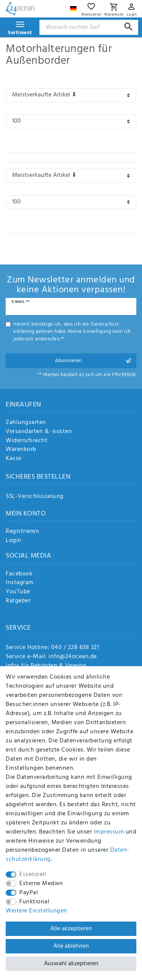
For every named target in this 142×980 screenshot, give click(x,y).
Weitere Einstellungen (37, 911)
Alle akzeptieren (71, 929)
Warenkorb (21, 450)
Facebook (19, 574)
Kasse (14, 459)
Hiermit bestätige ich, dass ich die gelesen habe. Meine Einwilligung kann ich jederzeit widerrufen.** (72, 332)
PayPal (29, 893)
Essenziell (33, 874)
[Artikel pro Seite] (71, 121)
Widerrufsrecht (27, 441)
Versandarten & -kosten (39, 432)
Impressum (109, 832)
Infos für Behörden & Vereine (46, 666)
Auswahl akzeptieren (71, 964)
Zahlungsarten (26, 423)
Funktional (34, 902)
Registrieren (22, 532)
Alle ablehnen (71, 946)
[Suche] (129, 27)
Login (14, 541)
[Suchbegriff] (89, 27)
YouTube (18, 592)
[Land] (74, 7)
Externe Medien (41, 884)
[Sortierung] (71, 95)
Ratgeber (18, 601)
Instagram (20, 583)
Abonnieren (93, 361)
